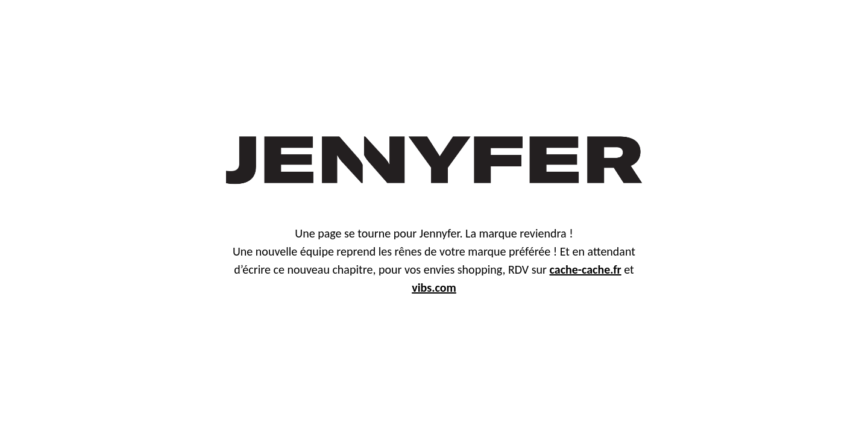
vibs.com (434, 288)
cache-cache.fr (586, 269)
